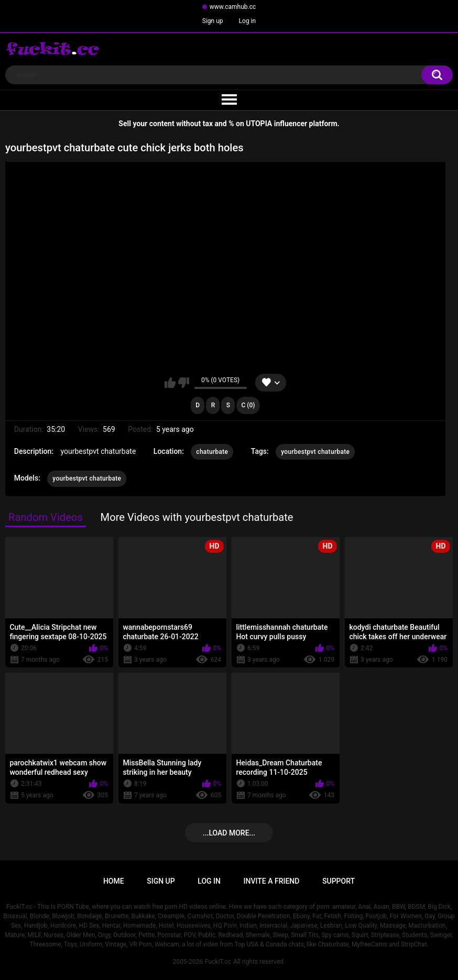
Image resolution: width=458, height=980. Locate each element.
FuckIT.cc (218, 962)
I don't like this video (184, 383)
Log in (248, 21)
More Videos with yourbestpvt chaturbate (197, 517)
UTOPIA (259, 124)
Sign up (213, 21)
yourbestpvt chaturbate (315, 452)
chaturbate (212, 452)
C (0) (248, 405)
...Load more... (229, 833)
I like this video (170, 383)
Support (339, 881)
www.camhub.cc (233, 7)
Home (114, 881)
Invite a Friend (272, 881)
